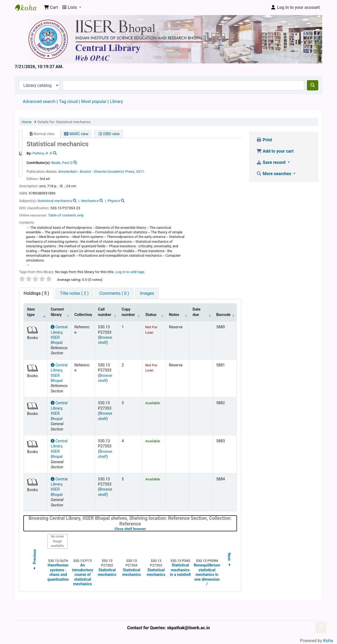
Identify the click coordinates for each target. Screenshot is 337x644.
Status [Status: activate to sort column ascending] (151, 315)
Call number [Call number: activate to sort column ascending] (105, 312)
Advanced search (39, 102)
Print (264, 140)
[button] (51, 8)
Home (27, 122)
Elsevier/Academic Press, (115, 171)
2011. (140, 171)
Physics (114, 201)
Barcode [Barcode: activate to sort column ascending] (224, 315)
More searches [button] (274, 174)
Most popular (94, 102)
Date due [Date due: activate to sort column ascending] (197, 312)
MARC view (76, 134)
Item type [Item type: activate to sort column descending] (31, 312)
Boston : (86, 171)
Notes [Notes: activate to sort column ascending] (174, 315)
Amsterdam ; (68, 171)
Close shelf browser (147, 529)
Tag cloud (68, 102)
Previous (35, 560)
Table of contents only (66, 215)
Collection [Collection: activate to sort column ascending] (83, 315)
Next (229, 560)
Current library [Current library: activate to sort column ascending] (57, 312)
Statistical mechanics (55, 201)
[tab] (74, 293)
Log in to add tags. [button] (130, 272)
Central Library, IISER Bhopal (59, 487)
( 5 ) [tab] (36, 293)
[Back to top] (321, 628)
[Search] (313, 85)
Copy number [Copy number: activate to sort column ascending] (128, 312)
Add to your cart (275, 151)
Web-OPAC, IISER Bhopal (28, 8)
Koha (328, 641)
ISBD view (109, 134)
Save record (271, 162)
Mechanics (90, 201)
